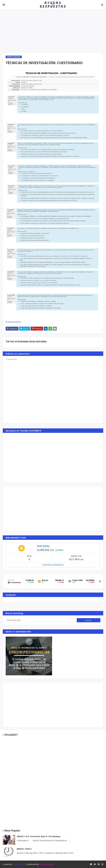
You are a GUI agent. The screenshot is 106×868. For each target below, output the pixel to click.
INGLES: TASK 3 (24, 849)
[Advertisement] (53, 31)
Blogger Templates (47, 864)
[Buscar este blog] (41, 620)
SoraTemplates (19, 864)
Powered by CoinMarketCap (53, 565)
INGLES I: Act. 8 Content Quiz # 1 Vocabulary (39, 836)
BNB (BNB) (43, 546)
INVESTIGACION (14, 322)
